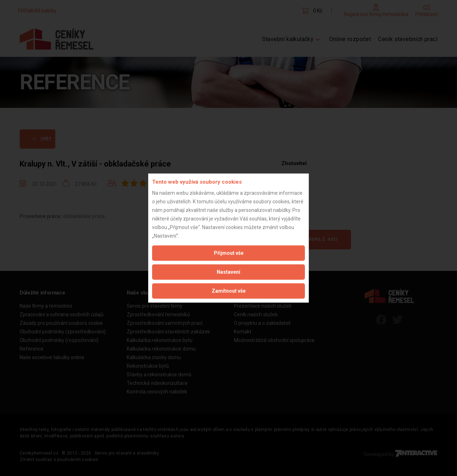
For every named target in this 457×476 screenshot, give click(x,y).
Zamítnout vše (229, 291)
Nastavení (228, 272)
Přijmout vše (229, 253)
